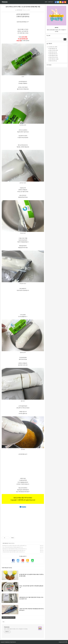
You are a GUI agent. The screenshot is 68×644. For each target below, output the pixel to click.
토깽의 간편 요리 (53, 57)
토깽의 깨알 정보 (19, 10)
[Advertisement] (23, 303)
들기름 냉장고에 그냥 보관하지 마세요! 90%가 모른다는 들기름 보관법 (14, 546)
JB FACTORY (65, 642)
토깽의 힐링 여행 (53, 54)
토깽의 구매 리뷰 (53, 50)
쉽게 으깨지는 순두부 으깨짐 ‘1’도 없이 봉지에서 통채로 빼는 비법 (23, 7)
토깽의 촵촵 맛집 (53, 56)
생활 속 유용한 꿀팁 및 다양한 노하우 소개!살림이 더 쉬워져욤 (16, 629)
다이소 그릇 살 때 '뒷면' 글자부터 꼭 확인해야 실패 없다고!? (12, 547)
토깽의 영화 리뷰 (53, 52)
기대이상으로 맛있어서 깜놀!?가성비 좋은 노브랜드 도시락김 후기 (13, 552)
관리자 (46, 2)
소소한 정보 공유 (52, 47)
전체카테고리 (51, 2)
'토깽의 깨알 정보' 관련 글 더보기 (9, 618)
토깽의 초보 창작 (53, 61)
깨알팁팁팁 (5, 2)
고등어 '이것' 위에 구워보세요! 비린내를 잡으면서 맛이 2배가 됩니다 (13, 550)
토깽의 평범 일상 (53, 49)
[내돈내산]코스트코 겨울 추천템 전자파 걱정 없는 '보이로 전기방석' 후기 (14, 549)
